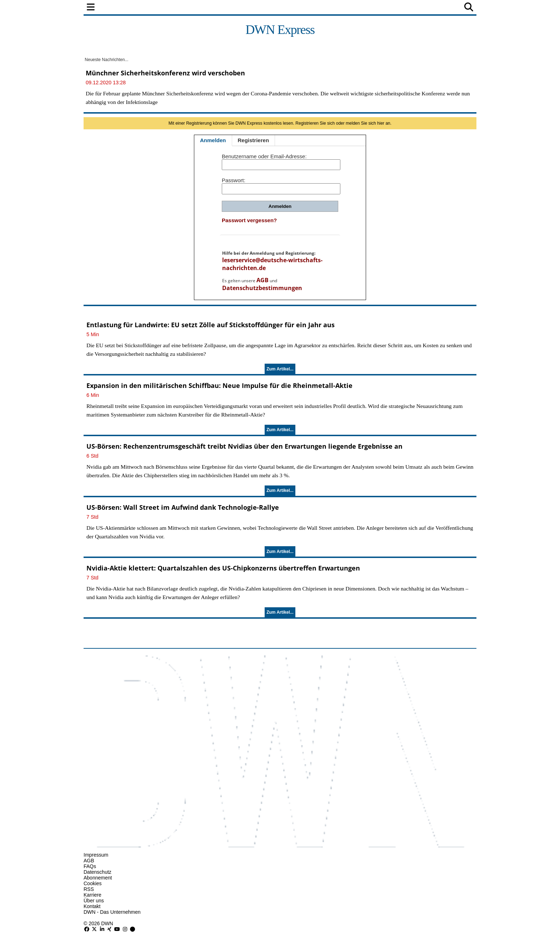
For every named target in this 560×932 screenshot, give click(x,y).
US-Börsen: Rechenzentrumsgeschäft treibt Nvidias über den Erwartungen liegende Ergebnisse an (244, 446)
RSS (89, 889)
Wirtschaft (217, 8)
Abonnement (98, 878)
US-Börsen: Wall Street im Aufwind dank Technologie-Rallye (183, 507)
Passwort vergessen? (249, 220)
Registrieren (254, 140)
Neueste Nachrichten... (106, 60)
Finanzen (178, 8)
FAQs (90, 866)
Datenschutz (97, 872)
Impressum (96, 855)
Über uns (94, 901)
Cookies (93, 883)
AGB (262, 280)
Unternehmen (263, 8)
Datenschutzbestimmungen (262, 288)
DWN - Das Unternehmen (112, 912)
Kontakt (92, 906)
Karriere (92, 895)
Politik (145, 8)
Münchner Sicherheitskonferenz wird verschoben (165, 73)
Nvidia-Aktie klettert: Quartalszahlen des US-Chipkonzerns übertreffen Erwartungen (223, 568)
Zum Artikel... (280, 369)
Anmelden (213, 140)
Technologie (311, 8)
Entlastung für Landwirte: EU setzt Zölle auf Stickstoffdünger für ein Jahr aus (211, 325)
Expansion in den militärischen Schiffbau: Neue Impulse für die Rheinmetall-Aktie (219, 385)
